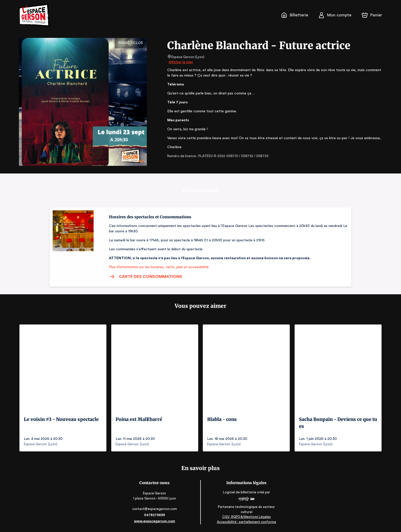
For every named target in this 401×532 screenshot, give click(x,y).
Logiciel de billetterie (239, 492)
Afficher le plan (180, 62)
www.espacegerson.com (155, 521)
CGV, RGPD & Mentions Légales (246, 517)
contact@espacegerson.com (155, 509)
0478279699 (155, 515)
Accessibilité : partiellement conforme (246, 522)
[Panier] (372, 15)
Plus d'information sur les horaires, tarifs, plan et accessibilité (157, 267)
